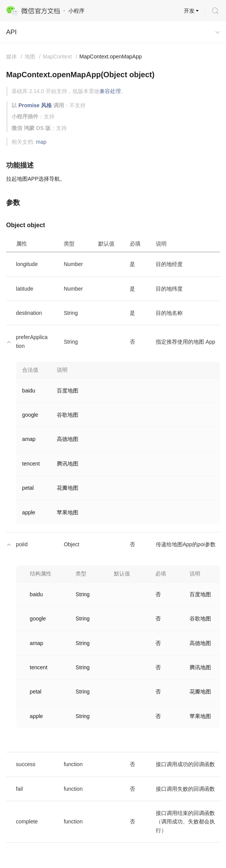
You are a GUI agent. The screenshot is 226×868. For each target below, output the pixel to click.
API (11, 32)
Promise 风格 (35, 105)
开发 (189, 11)
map (41, 142)
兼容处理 (110, 91)
